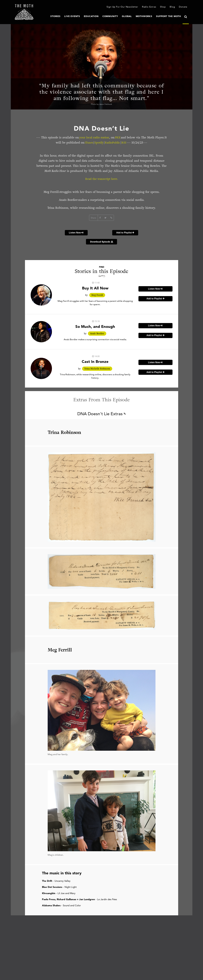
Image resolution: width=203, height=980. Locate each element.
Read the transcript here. (101, 179)
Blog (173, 7)
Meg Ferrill (97, 295)
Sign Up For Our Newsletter (125, 7)
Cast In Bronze (95, 362)
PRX (125, 137)
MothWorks (147, 16)
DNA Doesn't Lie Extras (101, 414)
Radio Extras (151, 7)
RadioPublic (119, 143)
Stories (66, 16)
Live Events (81, 16)
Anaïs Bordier (97, 334)
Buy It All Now (95, 288)
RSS (131, 143)
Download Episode (102, 242)
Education (99, 16)
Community (116, 16)
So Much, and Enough (95, 327)
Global (131, 16)
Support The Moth (170, 16)
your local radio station (100, 137)
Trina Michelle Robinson (97, 369)
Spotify (105, 143)
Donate (183, 7)
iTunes (94, 143)
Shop (164, 7)
